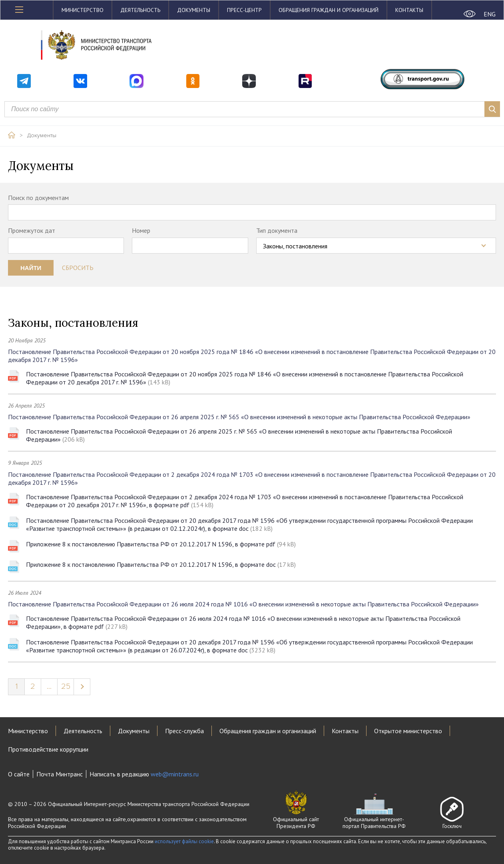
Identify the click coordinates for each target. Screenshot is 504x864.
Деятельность (140, 10)
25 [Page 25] (66, 686)
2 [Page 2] (33, 686)
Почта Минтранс (60, 774)
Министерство (83, 10)
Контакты (409, 10)
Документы (194, 10)
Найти (31, 268)
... (49, 686)
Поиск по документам (38, 198)
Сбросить (78, 268)
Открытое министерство (408, 731)
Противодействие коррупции (48, 749)
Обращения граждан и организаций (329, 10)
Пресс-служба (184, 731)
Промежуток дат (32, 230)
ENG (490, 14)
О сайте (19, 774)
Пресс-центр (244, 10)
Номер (141, 230)
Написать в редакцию (144, 774)
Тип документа (277, 230)
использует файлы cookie (184, 841)
